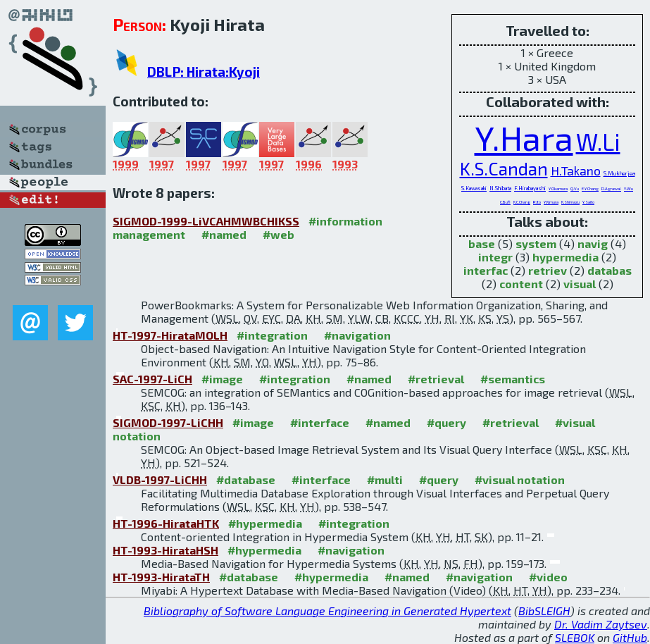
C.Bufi (505, 202)
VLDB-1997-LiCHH (160, 479)
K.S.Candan (504, 168)
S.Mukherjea (619, 173)
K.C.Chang (522, 202)
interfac (486, 270)
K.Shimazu (570, 202)
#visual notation (520, 479)
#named (224, 234)
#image (222, 379)
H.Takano (576, 171)
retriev (548, 270)
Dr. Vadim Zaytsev (601, 624)
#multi (385, 479)
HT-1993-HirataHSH (165, 550)
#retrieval (436, 379)
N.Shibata (500, 188)
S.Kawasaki (474, 188)
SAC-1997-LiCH (152, 379)
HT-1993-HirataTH (161, 577)
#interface (320, 422)
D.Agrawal (611, 188)
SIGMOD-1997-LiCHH (168, 422)
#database (246, 479)
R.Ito (537, 202)
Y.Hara (524, 137)
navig (593, 243)
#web (279, 234)
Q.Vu (575, 188)
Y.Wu (629, 188)
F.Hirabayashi (530, 188)
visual (580, 284)
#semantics (513, 379)
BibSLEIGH (544, 611)
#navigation (357, 335)
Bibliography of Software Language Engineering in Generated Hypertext (327, 611)
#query (446, 422)
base (482, 243)
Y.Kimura (551, 202)
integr (495, 257)
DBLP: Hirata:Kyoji (204, 72)
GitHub (630, 637)
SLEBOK (575, 637)
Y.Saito (588, 202)
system (536, 243)
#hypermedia (265, 523)
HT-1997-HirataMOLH (170, 335)
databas (610, 270)
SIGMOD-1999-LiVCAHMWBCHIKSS (206, 221)
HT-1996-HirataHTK (166, 523)
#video (548, 577)
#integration (272, 335)
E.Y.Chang (590, 188)
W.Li (598, 142)
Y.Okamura (558, 188)
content (521, 284)
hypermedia (565, 257)
